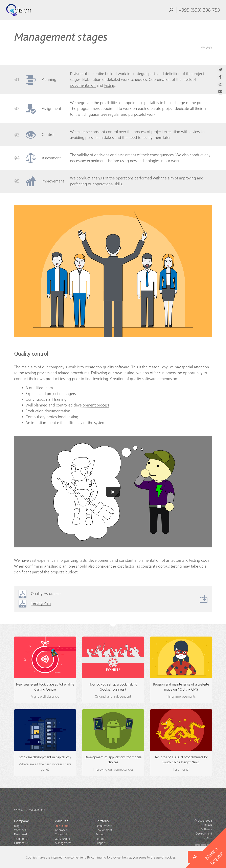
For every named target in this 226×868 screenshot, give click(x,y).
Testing (100, 834)
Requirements (104, 826)
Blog (17, 826)
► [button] (113, 492)
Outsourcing (62, 839)
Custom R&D (22, 843)
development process (91, 405)
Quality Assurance (46, 594)
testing (110, 85)
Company (21, 821)
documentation (83, 85)
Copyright (61, 834)
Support (101, 843)
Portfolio (102, 821)
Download (20, 834)
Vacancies (20, 830)
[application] (113, 492)
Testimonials (22, 839)
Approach (61, 830)
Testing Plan (41, 603)
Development (104, 830)
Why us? (61, 821)
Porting (100, 839)
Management (63, 843)
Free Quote (62, 826)
